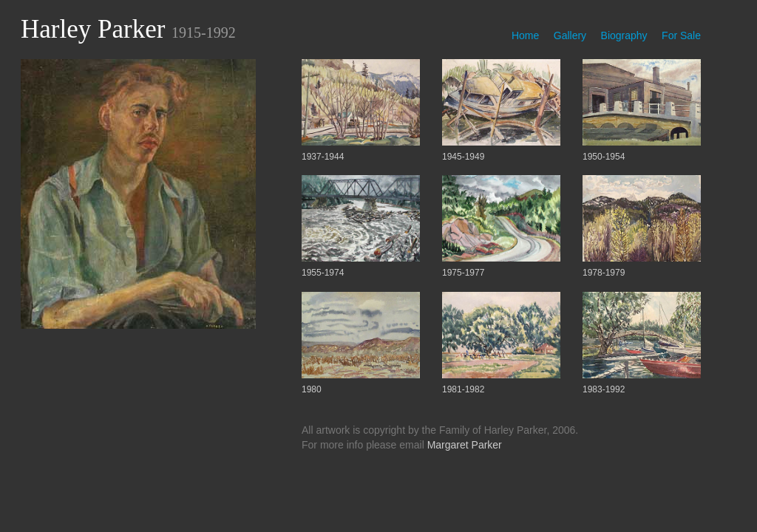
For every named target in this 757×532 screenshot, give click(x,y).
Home (525, 35)
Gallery (570, 35)
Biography (624, 35)
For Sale (681, 35)
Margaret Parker (465, 445)
